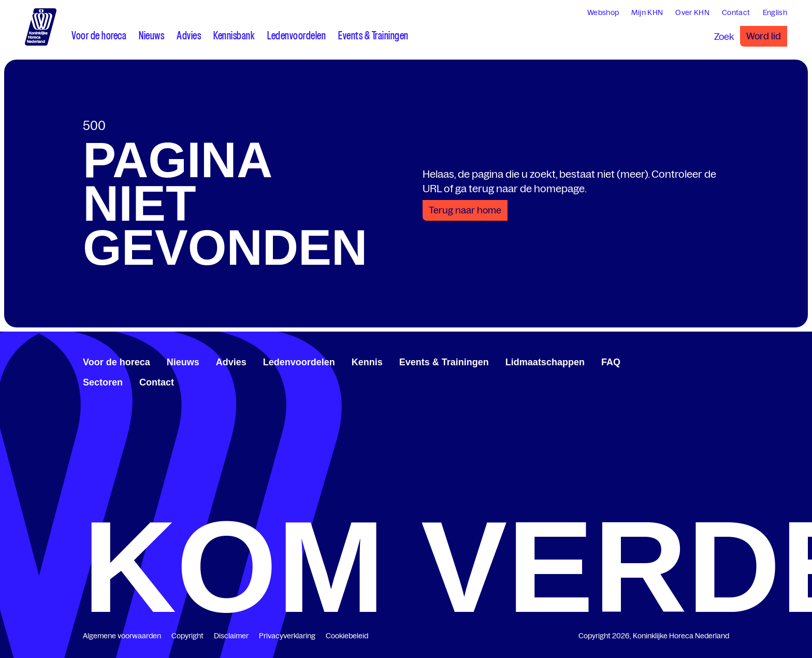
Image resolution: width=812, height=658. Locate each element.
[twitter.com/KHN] (708, 361)
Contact (157, 382)
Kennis (367, 362)
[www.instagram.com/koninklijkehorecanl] (725, 361)
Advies (231, 362)
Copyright (187, 636)
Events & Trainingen (444, 362)
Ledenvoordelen (299, 362)
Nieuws (183, 362)
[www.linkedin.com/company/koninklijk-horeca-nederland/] (700, 361)
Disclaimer (231, 636)
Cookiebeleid (347, 636)
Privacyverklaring (287, 636)
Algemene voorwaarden (122, 636)
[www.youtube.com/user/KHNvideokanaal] (717, 361)
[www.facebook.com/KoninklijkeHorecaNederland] (692, 361)
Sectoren (103, 382)
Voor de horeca (117, 362)
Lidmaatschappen (545, 362)
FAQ (611, 362)
